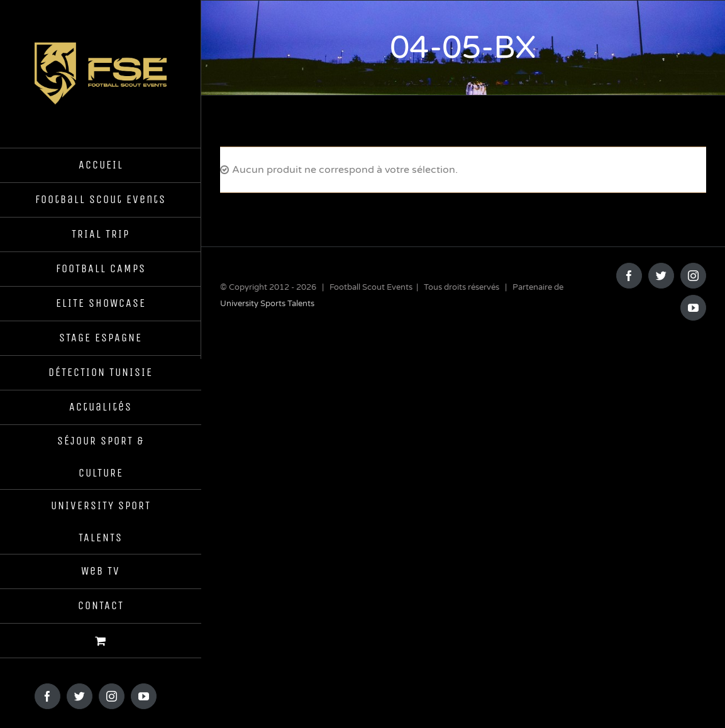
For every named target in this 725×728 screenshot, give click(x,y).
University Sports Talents (267, 304)
